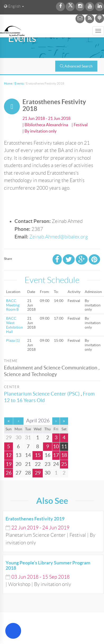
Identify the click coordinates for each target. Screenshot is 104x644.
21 (28, 464)
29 (38, 473)
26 (9, 473)
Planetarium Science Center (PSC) (42, 394)
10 (56, 447)
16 (48, 455)
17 (56, 455)
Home (8, 83)
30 (48, 473)
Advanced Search (76, 66)
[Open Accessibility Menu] (13, 631)
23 (48, 464)
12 (9, 455)
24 (56, 464)
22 (38, 464)
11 (64, 447)
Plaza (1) (13, 340)
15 (38, 455)
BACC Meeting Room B (13, 305)
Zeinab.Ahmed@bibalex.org (59, 237)
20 (18, 464)
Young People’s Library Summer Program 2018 (48, 565)
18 (64, 455)
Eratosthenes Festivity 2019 (35, 519)
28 (28, 473)
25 (64, 464)
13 (18, 455)
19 (9, 464)
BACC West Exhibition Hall (15, 325)
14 (28, 455)
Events (19, 83)
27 (18, 473)
